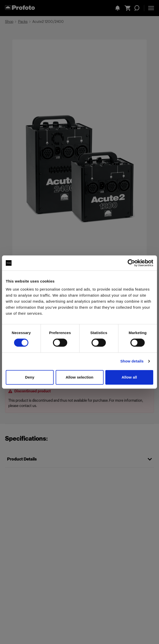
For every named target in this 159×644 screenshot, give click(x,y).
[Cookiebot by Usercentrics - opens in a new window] (131, 263)
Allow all (129, 377)
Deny (30, 377)
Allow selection (80, 377)
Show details (132, 361)
